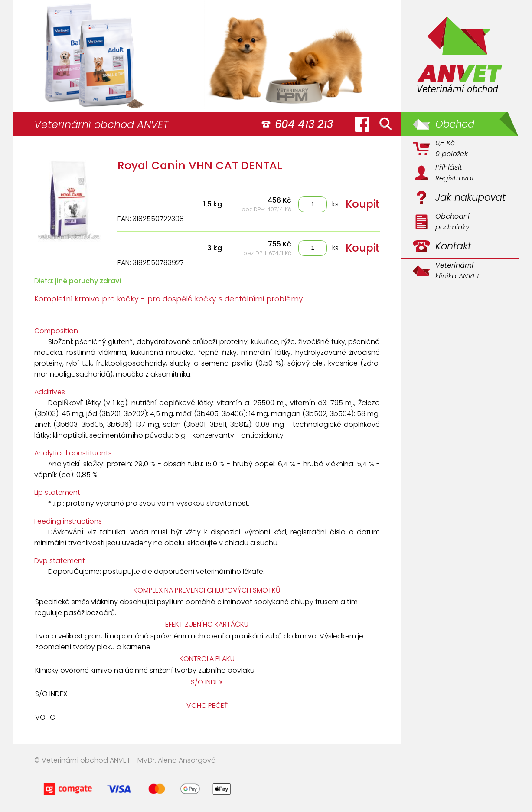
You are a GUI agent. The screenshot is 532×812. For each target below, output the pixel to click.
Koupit (363, 204)
